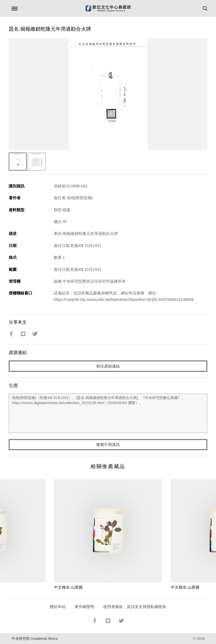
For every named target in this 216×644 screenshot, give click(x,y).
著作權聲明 (84, 607)
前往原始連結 (108, 366)
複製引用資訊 (108, 445)
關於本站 (58, 607)
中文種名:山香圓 (68, 587)
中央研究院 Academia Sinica (35, 639)
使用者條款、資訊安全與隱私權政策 (135, 607)
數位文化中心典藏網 (108, 8)
